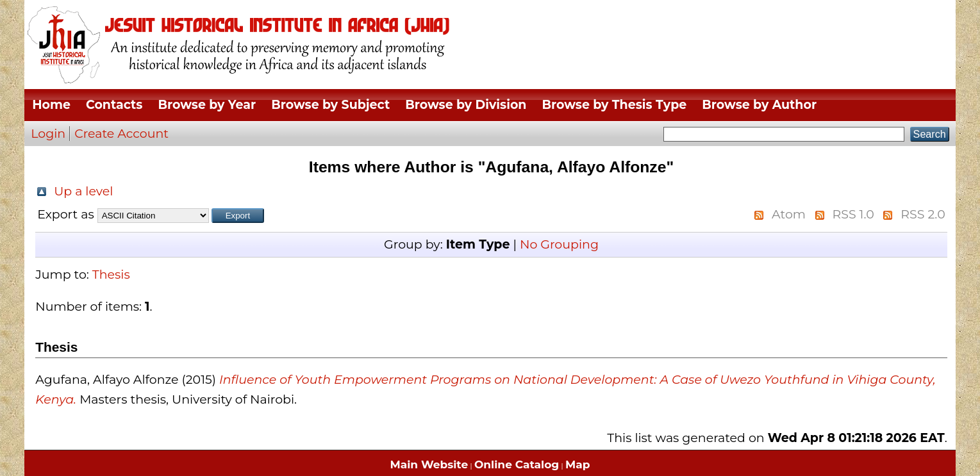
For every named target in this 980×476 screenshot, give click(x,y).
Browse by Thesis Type (614, 105)
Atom (789, 214)
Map (577, 464)
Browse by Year (207, 105)
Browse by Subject (330, 105)
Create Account (121, 134)
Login (48, 134)
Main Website (429, 464)
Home (51, 105)
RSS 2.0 (923, 214)
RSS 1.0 (853, 214)
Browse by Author (759, 105)
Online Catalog (517, 464)
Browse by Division (466, 105)
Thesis (111, 275)
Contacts (114, 105)
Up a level (83, 191)
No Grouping (559, 244)
